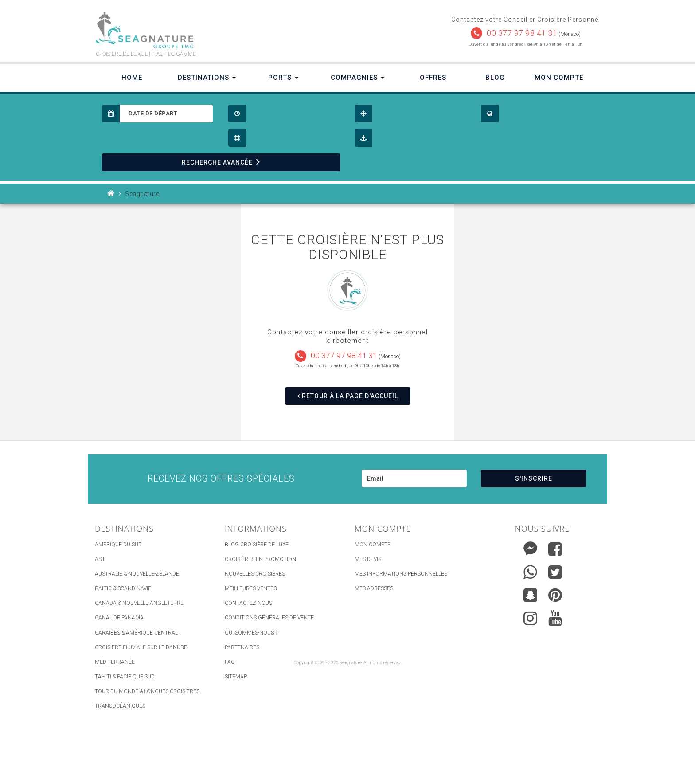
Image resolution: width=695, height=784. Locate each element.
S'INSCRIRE (534, 478)
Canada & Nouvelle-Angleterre (139, 603)
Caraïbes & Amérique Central (136, 633)
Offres (433, 78)
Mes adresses (374, 588)
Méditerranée (115, 662)
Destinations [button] (207, 78)
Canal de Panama (119, 618)
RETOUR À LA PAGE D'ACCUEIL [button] (348, 396)
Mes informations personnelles (401, 574)
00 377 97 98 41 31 (522, 33)
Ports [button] (283, 78)
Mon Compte (559, 78)
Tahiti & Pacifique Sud (125, 677)
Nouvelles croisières (255, 574)
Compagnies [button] (357, 78)
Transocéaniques (120, 706)
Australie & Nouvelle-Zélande (137, 574)
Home (132, 78)
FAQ (230, 662)
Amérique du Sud (118, 545)
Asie (100, 559)
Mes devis (368, 559)
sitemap (236, 677)
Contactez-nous (248, 603)
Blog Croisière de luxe (257, 545)
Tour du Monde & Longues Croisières (147, 691)
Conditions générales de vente (269, 618)
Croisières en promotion (260, 559)
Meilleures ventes (251, 588)
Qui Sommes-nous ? (251, 633)
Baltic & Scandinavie (123, 588)
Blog (495, 78)
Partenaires (242, 647)
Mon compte (373, 545)
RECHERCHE (221, 162)
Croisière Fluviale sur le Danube (141, 647)
